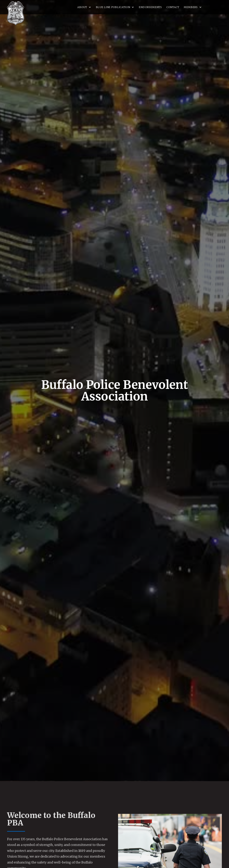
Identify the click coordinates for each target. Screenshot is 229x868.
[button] (84, 7)
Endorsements (150, 7)
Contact (173, 7)
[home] (16, 13)
